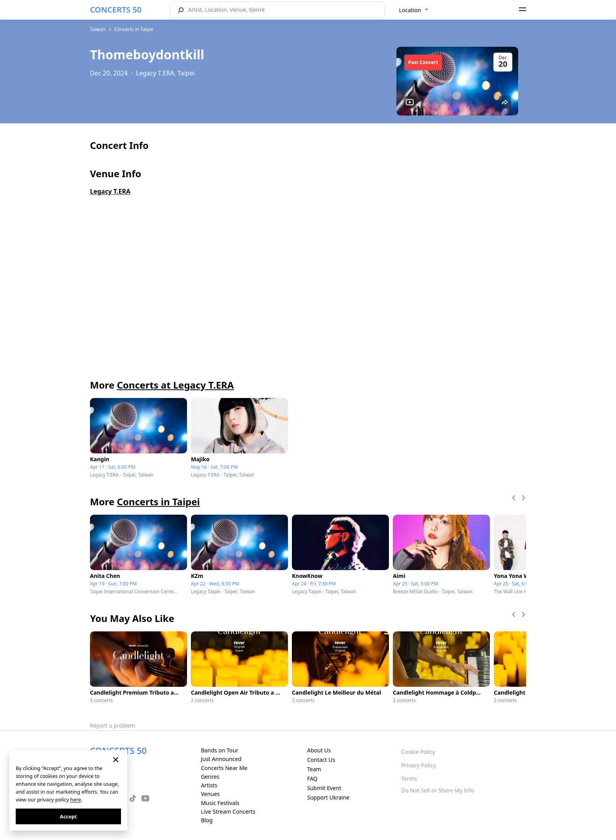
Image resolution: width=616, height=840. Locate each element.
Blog (207, 820)
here (76, 800)
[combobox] (414, 10)
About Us (319, 750)
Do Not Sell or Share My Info (438, 790)
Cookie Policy (418, 752)
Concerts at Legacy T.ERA (175, 385)
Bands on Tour (219, 750)
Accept (68, 816)
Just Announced (221, 759)
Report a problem (113, 725)
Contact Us (321, 760)
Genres (210, 777)
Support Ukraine (328, 797)
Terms (409, 779)
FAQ (313, 779)
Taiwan (98, 29)
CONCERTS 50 (116, 10)
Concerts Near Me (224, 768)
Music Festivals (220, 803)
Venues (210, 794)
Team (314, 769)
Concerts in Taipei (134, 29)
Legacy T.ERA (110, 191)
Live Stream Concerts (228, 812)
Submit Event (324, 788)
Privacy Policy (418, 765)
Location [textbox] (410, 10)
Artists (209, 785)
